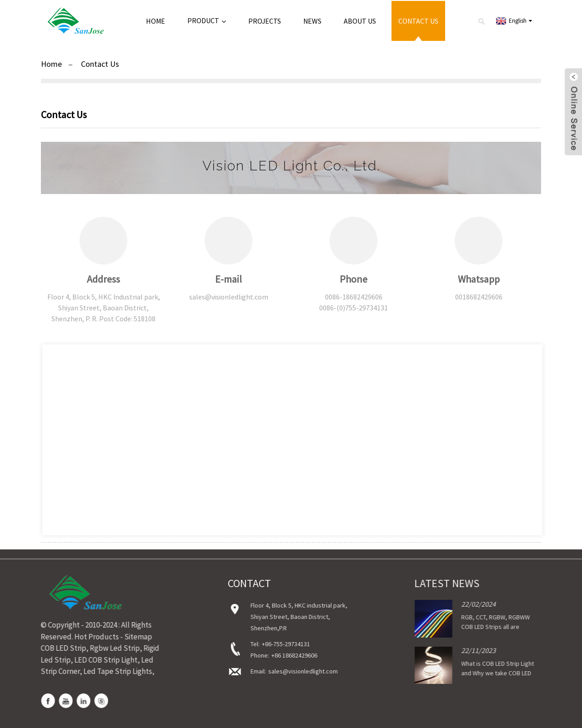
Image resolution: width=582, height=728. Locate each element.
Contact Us (418, 21)
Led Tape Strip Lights (113, 671)
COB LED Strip (59, 648)
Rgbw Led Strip (110, 648)
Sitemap (134, 637)
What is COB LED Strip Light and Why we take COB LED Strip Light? (487, 673)
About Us (360, 21)
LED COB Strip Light (102, 660)
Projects (265, 21)
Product (207, 21)
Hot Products (92, 637)
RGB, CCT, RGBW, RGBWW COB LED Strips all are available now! (485, 627)
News (312, 21)
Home (156, 21)
